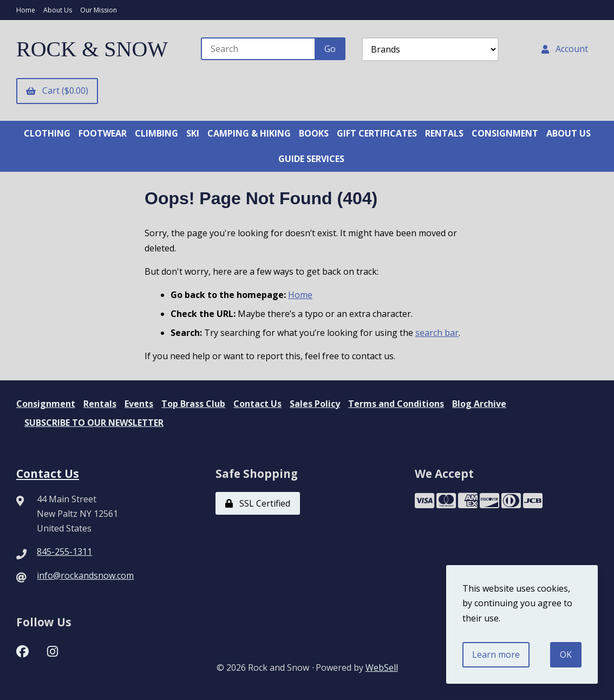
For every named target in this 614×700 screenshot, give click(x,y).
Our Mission (99, 10)
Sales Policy (315, 404)
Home (26, 10)
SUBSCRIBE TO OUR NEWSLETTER (94, 423)
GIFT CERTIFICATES (377, 133)
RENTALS (444, 133)
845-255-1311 (64, 552)
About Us (58, 10)
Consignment (46, 404)
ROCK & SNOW (92, 49)
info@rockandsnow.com (85, 575)
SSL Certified (258, 503)
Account (565, 49)
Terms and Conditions (396, 404)
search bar (437, 333)
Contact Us (257, 404)
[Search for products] (259, 49)
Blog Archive (479, 404)
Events (139, 404)
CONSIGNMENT (505, 133)
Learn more (496, 654)
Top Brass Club (193, 404)
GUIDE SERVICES (311, 159)
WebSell (382, 667)
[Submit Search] (330, 49)
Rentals (100, 404)
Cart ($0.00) (57, 90)
